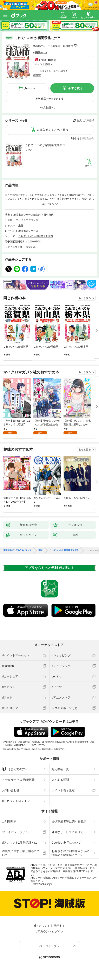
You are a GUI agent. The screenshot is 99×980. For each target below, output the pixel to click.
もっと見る (85, 298)
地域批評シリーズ (28, 231)
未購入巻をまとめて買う (53, 130)
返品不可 (37, 75)
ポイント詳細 (42, 64)
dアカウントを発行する (49, 926)
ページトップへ (49, 946)
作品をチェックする (52, 99)
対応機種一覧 (60, 769)
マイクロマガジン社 (27, 220)
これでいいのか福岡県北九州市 (45, 145)
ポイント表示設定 (63, 790)
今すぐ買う (75, 88)
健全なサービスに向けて (67, 832)
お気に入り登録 (85, 120)
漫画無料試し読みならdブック (17, 550)
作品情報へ (47, 108)
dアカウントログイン (16, 801)
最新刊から (88, 138)
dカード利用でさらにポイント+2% (49, 71)
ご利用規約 (9, 821)
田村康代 (68, 46)
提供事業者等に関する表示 (69, 821)
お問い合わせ (11, 790)
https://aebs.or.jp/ (42, 884)
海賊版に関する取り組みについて (21, 853)
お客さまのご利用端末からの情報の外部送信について (70, 853)
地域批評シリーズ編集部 (47, 46)
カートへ (30, 88)
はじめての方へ (15, 769)
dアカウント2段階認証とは (20, 843)
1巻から (75, 138)
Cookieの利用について (66, 843)
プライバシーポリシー (16, 832)
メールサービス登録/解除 (18, 780)
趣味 (21, 225)
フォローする (76, 46)
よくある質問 (60, 780)
